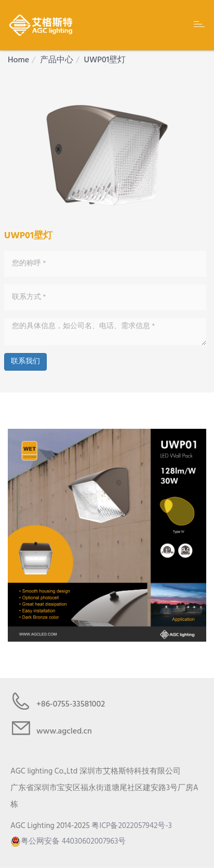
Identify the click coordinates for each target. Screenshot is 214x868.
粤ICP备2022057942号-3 (131, 826)
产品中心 (57, 60)
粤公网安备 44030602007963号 (68, 842)
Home (18, 60)
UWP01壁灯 (105, 60)
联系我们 (25, 362)
